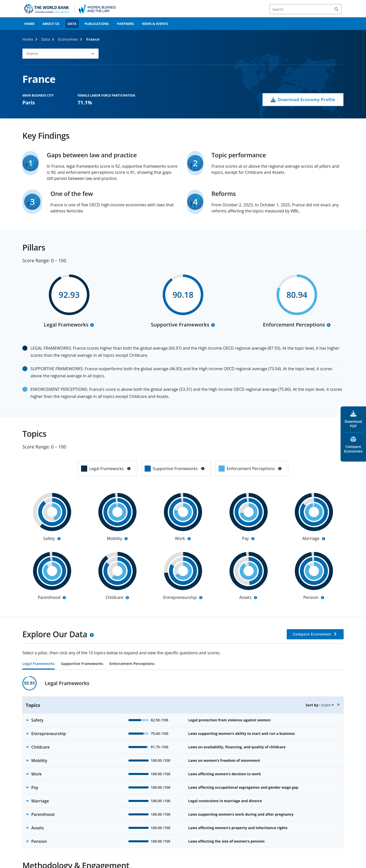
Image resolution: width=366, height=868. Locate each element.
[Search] (306, 9)
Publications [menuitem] (97, 24)
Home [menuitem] (29, 24)
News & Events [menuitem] (155, 24)
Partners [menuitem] (125, 24)
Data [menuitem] (72, 24)
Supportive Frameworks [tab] (82, 664)
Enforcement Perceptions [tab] (132, 664)
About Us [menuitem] (51, 24)
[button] (60, 54)
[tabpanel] (183, 762)
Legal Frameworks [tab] (39, 664)
